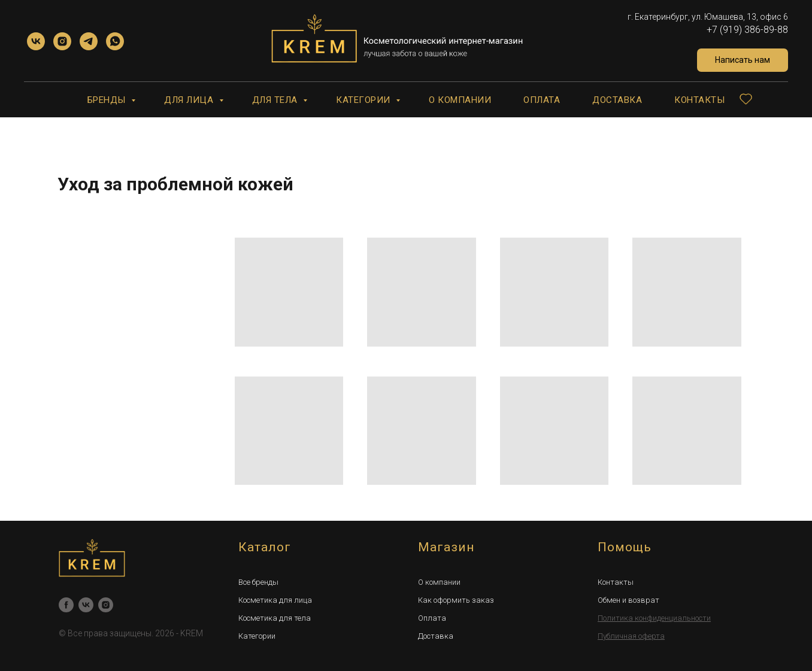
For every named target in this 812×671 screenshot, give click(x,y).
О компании (460, 100)
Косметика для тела (275, 618)
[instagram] (62, 41)
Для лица (190, 100)
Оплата (542, 100)
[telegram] (89, 41)
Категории (364, 100)
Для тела (276, 100)
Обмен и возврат (628, 600)
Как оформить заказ (456, 600)
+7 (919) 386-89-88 (747, 30)
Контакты (699, 100)
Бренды (108, 100)
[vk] (36, 41)
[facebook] (66, 605)
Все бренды (258, 582)
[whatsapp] (115, 41)
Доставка (617, 100)
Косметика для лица (275, 600)
